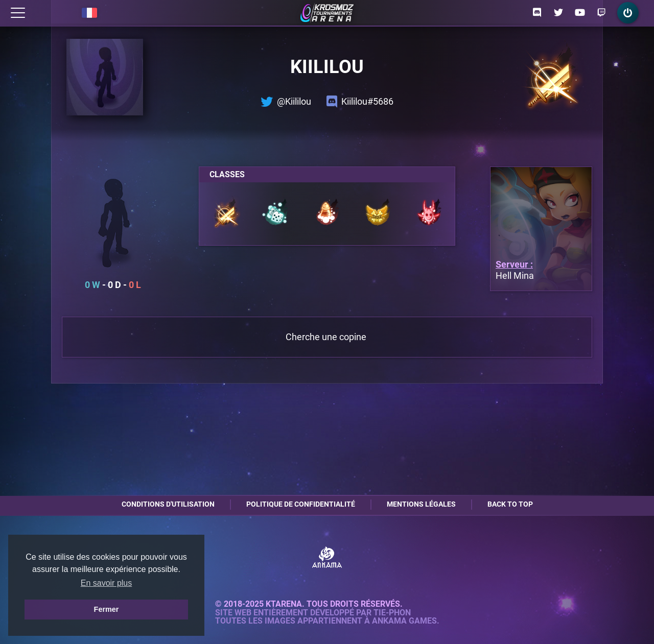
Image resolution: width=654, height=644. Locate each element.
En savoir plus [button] (107, 583)
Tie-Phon (392, 613)
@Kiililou (286, 102)
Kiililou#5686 (360, 102)
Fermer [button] (107, 609)
